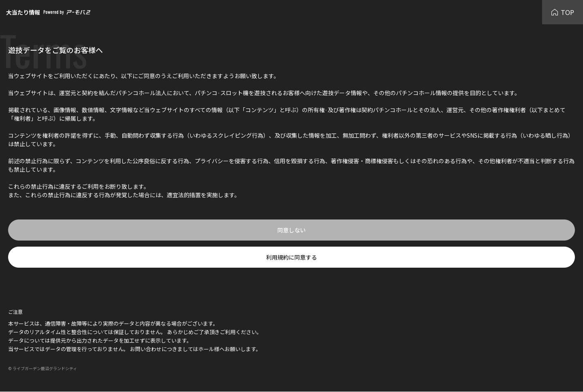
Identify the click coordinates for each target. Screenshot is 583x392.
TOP (563, 12)
